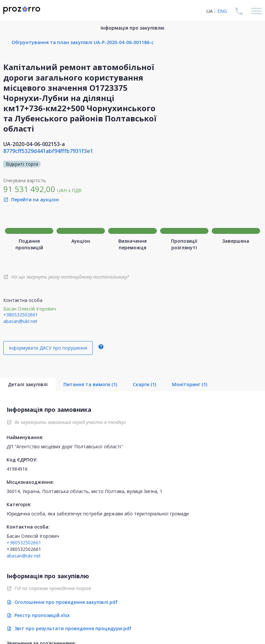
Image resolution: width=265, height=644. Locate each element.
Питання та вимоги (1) (90, 384)
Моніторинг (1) (190, 384)
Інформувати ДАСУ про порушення (48, 348)
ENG (222, 11)
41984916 (17, 469)
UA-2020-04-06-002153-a (34, 144)
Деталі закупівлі (28, 384)
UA (210, 11)
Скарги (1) (145, 384)
